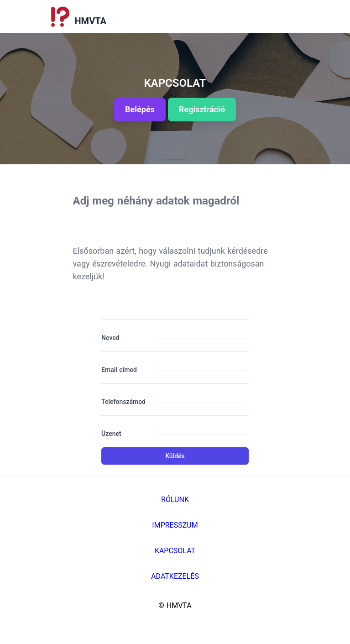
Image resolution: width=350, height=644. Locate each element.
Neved (110, 338)
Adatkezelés (175, 576)
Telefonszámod (123, 402)
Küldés (175, 456)
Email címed (119, 370)
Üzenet (111, 434)
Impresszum (175, 525)
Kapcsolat (175, 551)
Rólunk (175, 500)
